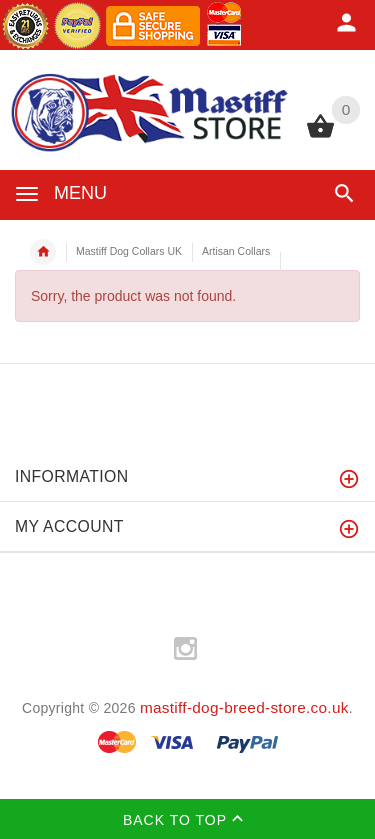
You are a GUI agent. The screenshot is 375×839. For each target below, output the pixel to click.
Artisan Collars (236, 251)
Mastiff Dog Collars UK (129, 251)
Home (43, 252)
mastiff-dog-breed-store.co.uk (244, 707)
